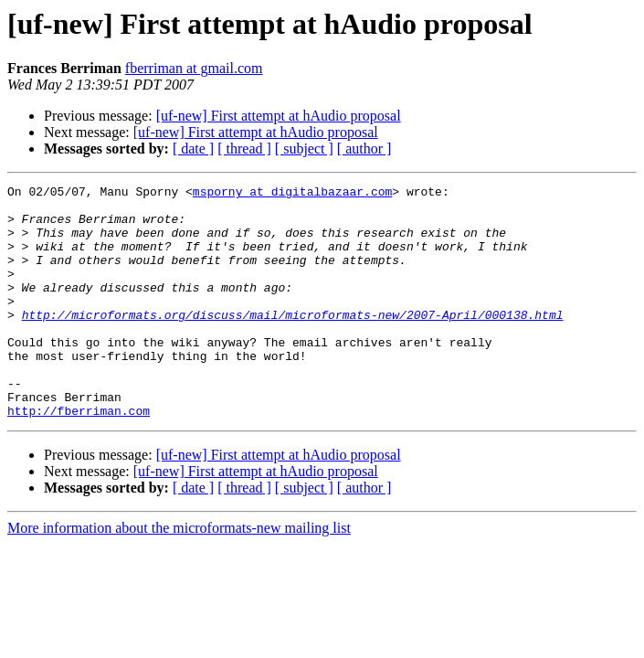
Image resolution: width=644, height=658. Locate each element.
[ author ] (364, 149)
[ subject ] (304, 149)
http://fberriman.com (79, 457)
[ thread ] (244, 149)
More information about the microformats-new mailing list (179, 574)
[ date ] (193, 149)
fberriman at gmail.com (194, 68)
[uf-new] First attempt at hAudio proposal (279, 116)
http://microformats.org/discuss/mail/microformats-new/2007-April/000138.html (293, 342)
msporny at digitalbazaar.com (292, 194)
